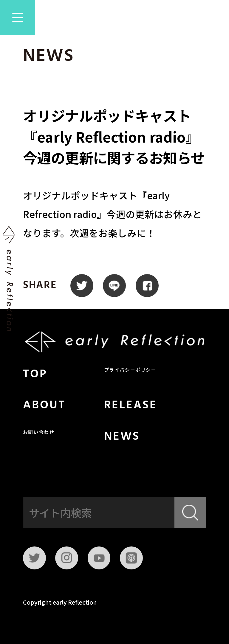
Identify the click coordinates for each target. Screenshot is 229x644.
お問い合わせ (39, 433)
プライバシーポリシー (130, 370)
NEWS (122, 437)
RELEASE (131, 405)
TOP (35, 374)
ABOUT (44, 405)
